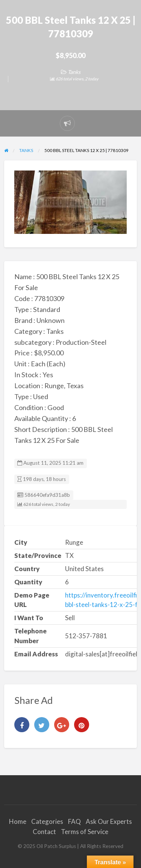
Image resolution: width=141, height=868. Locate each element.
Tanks (74, 72)
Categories (47, 821)
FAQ (74, 821)
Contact (44, 832)
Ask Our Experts (109, 821)
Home (18, 821)
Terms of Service (85, 832)
